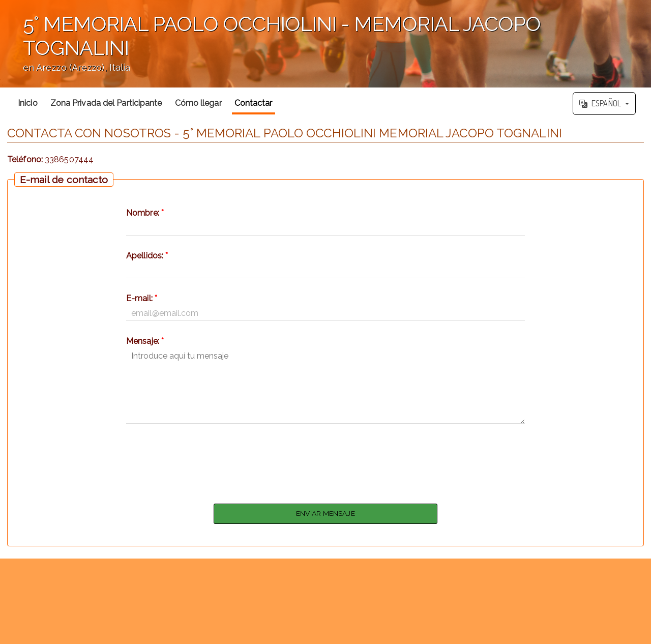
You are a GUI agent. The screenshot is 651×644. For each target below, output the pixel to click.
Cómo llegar (198, 103)
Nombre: (145, 213)
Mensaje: (145, 341)
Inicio (28, 103)
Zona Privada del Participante (106, 103)
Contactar (254, 103)
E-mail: (142, 298)
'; (325, 44)
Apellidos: (147, 256)
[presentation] (325, 461)
